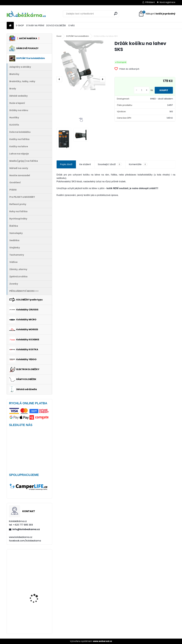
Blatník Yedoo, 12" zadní (37, 587)
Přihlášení (150, 2)
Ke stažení (85, 164)
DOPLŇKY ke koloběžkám (78, 36)
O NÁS (71, 25)
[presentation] (59, 79)
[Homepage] (10, 26)
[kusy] (140, 90)
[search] (116, 14)
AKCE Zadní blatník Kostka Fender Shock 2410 (36, 613)
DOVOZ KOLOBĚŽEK (56, 25)
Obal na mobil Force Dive (38, 563)
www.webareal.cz (103, 641)
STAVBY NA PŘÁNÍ (35, 25)
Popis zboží (66, 164)
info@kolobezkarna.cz (26, 529)
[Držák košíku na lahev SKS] (81, 65)
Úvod (59, 36)
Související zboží (110, 164)
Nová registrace (167, 2)
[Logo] (26, 14)
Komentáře (138, 164)
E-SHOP (20, 25)
